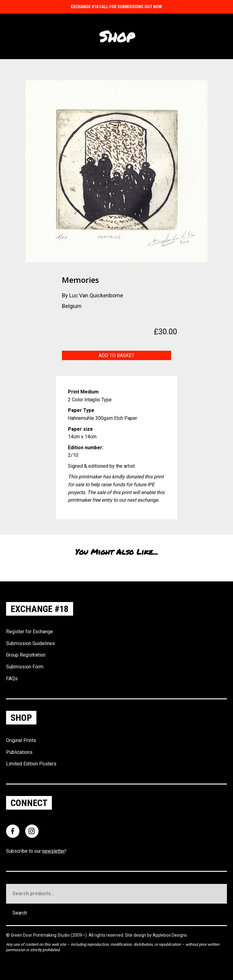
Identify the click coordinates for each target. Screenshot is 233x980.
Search (20, 913)
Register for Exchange (30, 632)
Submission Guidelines (30, 643)
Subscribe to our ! (36, 851)
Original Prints (21, 740)
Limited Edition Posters (31, 764)
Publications (19, 752)
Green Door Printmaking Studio (41, 935)
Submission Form (25, 667)
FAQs (12, 679)
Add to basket (116, 355)
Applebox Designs (170, 935)
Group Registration (26, 655)
